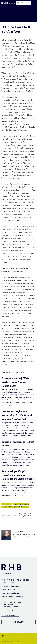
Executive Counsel (8, 590)
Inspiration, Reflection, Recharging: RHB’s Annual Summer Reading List (17, 415)
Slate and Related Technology (12, 597)
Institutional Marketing (10, 593)
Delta (26, 40)
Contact (19, 622)
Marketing (25, 507)
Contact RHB (7, 268)
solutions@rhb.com (10, 615)
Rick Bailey (21, 532)
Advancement (7, 504)
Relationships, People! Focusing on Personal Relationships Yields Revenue (18, 475)
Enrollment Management (11, 507)
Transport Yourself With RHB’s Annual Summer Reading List (15, 382)
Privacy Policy (16, 642)
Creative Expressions (21, 504)
